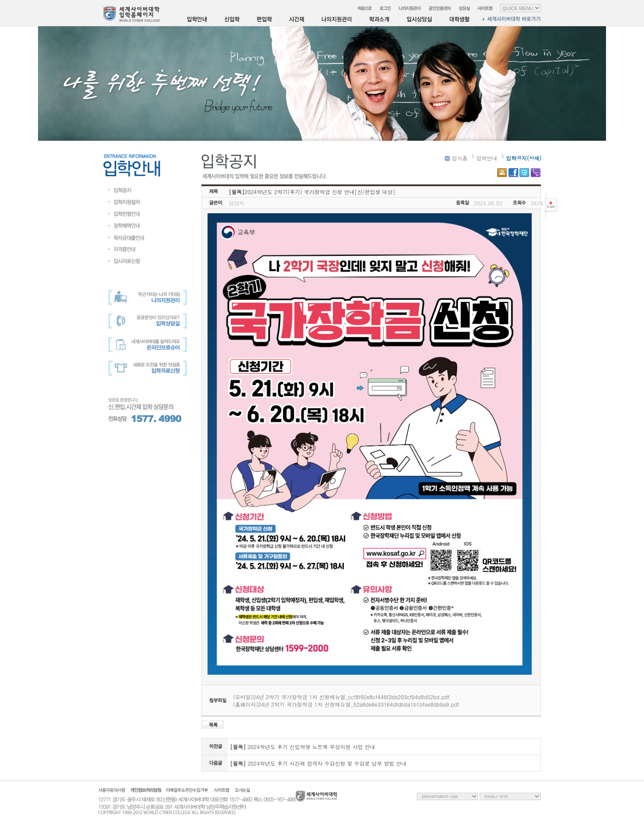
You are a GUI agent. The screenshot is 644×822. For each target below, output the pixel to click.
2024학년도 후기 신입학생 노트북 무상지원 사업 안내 (303, 747)
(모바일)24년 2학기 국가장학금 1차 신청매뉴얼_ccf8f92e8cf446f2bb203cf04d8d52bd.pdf (342, 697)
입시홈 (456, 158)
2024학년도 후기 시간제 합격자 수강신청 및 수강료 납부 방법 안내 (319, 763)
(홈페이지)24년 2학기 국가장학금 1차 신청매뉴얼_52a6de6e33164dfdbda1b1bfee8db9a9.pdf (346, 704)
